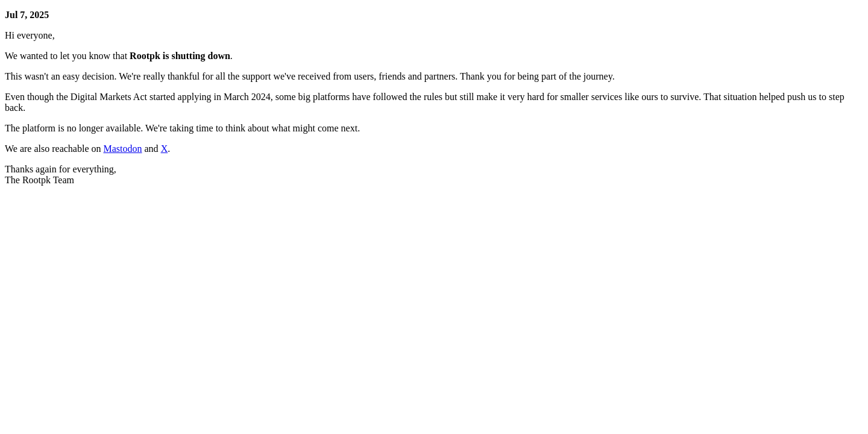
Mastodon (123, 149)
